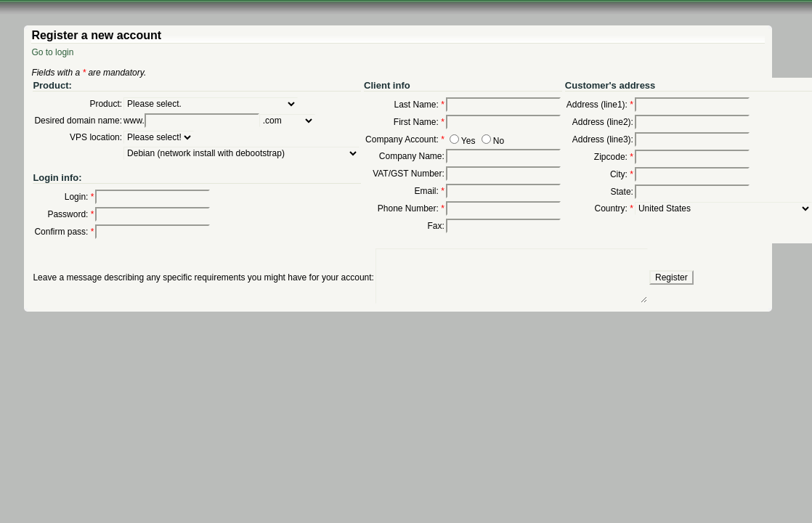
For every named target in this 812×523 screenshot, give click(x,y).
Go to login (52, 52)
